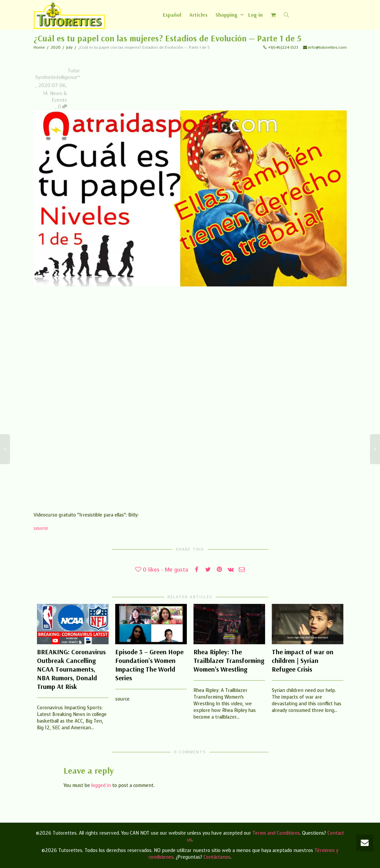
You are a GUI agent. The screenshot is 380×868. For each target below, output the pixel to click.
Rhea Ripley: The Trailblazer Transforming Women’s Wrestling (229, 660)
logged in (101, 785)
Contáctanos (217, 857)
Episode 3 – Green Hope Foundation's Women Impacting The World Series (149, 665)
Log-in (255, 15)
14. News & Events (55, 97)
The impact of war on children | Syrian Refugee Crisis (303, 660)
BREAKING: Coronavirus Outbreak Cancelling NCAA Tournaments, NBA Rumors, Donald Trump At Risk (71, 669)
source (41, 528)
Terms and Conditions (276, 833)
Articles (198, 15)
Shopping (227, 15)
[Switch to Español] (172, 15)
